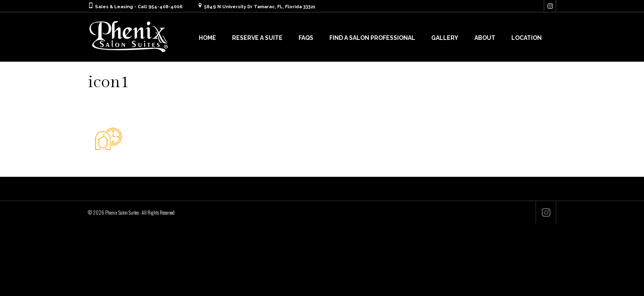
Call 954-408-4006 (160, 7)
